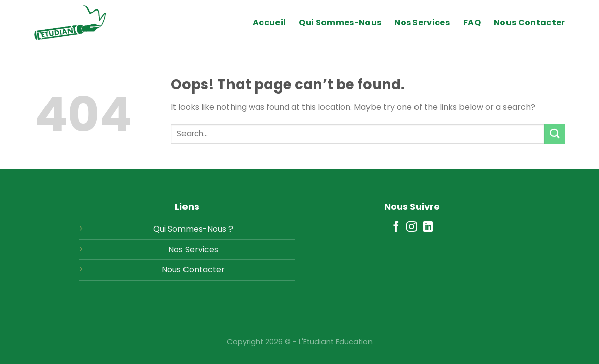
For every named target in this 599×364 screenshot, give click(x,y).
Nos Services (422, 22)
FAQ (472, 22)
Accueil (269, 22)
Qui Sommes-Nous (340, 22)
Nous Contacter (529, 22)
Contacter (204, 270)
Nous (171, 270)
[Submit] (555, 134)
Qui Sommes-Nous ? (193, 229)
